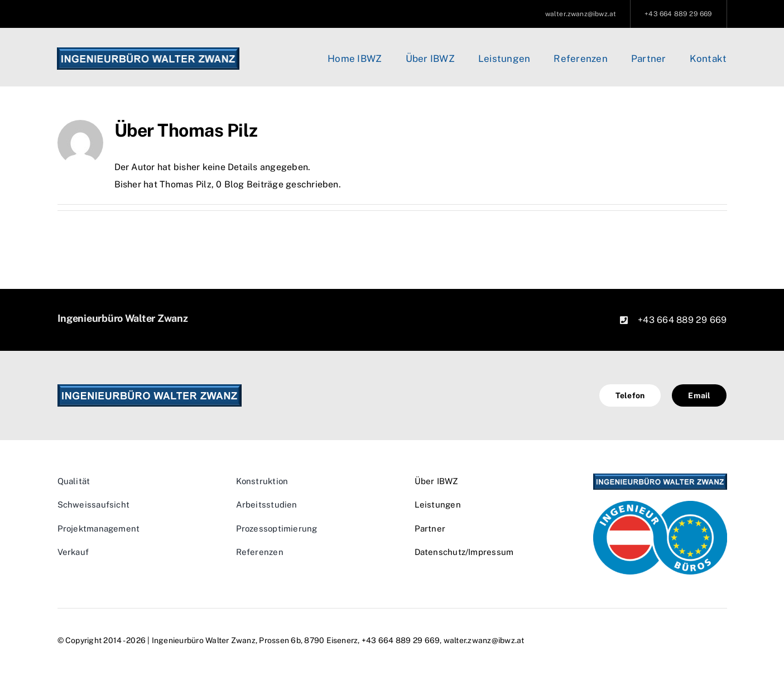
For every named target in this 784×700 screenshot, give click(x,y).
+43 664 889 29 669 (682, 320)
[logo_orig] (148, 52)
